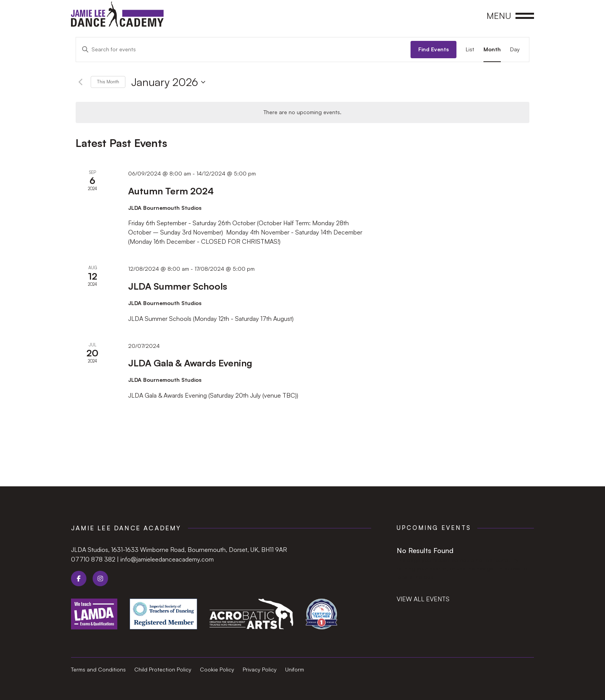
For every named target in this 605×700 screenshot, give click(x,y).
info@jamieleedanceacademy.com (167, 559)
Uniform (295, 670)
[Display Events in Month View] (492, 50)
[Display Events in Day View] (515, 50)
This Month (108, 82)
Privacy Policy (260, 670)
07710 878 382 (93, 559)
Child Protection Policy (163, 670)
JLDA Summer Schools (178, 286)
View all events (423, 599)
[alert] (302, 112)
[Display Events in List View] (470, 50)
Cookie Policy (217, 670)
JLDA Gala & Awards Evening (190, 363)
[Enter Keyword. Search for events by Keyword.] (243, 50)
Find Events (433, 49)
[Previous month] (80, 82)
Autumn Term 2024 (171, 191)
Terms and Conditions (98, 670)
